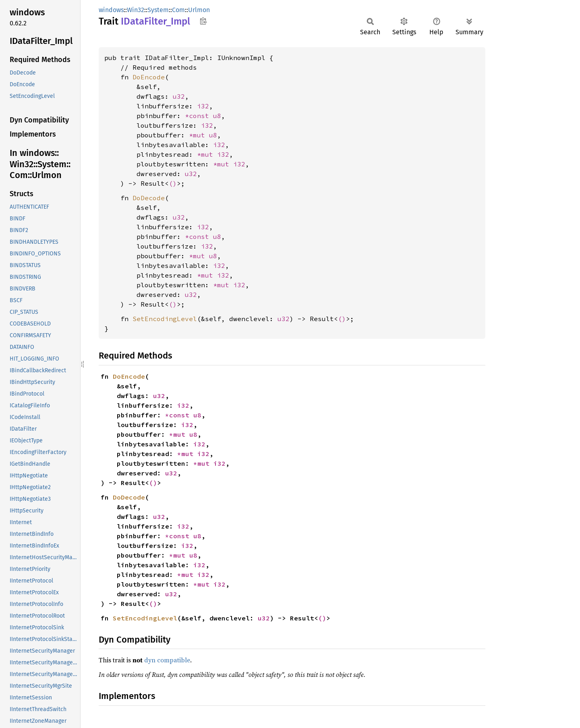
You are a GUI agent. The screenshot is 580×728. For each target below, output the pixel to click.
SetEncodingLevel (165, 319)
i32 (203, 106)
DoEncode (149, 77)
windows (111, 10)
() (173, 183)
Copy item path (203, 21)
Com (178, 10)
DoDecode (149, 198)
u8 (217, 116)
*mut (199, 135)
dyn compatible (167, 660)
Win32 (136, 10)
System (158, 10)
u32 (179, 96)
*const (199, 116)
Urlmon (199, 10)
